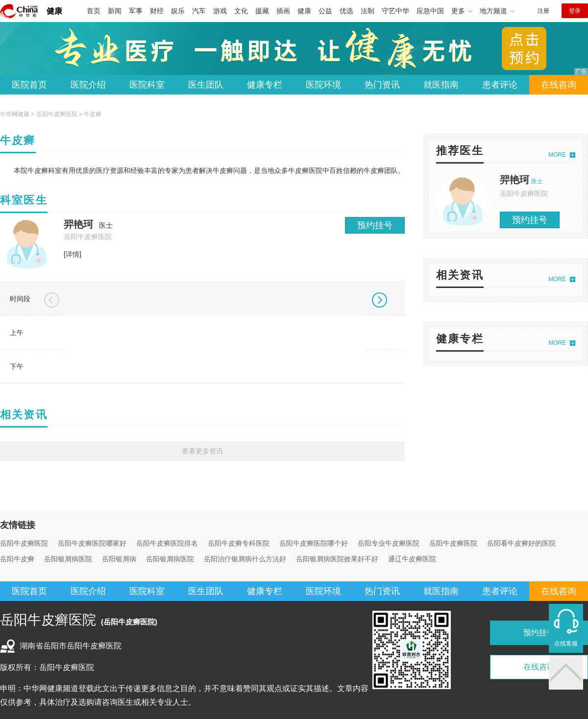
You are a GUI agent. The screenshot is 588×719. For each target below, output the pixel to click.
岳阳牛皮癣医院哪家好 (92, 543)
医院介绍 (88, 85)
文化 (241, 11)
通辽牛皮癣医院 (412, 559)
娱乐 (178, 11)
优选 (346, 11)
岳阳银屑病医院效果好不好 (337, 559)
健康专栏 (265, 85)
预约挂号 (375, 225)
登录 (575, 11)
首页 (94, 11)
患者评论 (500, 85)
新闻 (115, 11)
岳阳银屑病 (119, 559)
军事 (136, 11)
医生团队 (206, 85)
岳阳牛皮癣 (17, 559)
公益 (325, 11)
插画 (283, 11)
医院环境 (323, 85)
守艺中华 (395, 11)
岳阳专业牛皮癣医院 (389, 543)
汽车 (199, 11)
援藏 (262, 11)
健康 (54, 11)
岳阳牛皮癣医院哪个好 (314, 543)
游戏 (220, 11)
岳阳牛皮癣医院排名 (167, 543)
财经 (157, 11)
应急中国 (430, 11)
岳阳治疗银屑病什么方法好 (245, 559)
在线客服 (566, 644)
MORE (557, 155)
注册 (543, 11)
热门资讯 (382, 85)
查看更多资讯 (202, 451)
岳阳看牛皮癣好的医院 (521, 543)
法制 (367, 11)
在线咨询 (559, 85)
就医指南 (441, 85)
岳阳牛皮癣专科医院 (239, 543)
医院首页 (29, 85)
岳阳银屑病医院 (68, 559)
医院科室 (147, 85)
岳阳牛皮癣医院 (57, 114)
